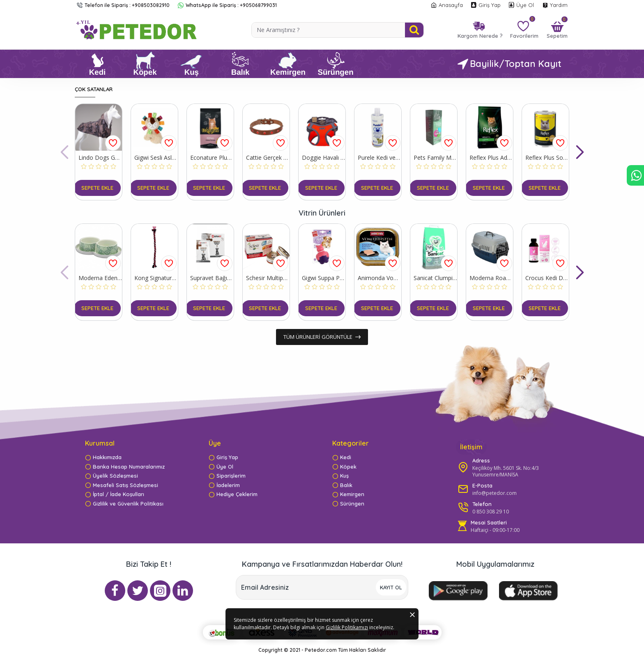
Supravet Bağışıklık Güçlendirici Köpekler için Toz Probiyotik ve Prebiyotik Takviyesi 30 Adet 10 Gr (212, 278)
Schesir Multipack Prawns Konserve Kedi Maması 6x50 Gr (268, 278)
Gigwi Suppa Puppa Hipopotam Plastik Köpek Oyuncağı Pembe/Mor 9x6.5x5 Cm (324, 278)
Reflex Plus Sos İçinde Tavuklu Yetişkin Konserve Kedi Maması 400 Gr (547, 158)
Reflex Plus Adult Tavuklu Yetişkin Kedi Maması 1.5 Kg (491, 158)
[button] (64, 152)
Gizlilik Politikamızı (292, 639)
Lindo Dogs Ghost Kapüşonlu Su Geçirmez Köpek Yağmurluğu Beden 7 (100, 158)
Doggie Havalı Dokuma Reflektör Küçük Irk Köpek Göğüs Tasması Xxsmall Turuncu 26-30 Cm (324, 158)
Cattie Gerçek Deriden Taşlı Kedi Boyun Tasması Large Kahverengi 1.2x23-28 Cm (268, 158)
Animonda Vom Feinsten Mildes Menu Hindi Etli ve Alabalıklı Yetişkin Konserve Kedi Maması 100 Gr (379, 278)
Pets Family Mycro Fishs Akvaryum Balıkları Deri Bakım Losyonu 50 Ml (435, 158)
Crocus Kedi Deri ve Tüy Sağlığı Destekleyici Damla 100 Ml (547, 278)
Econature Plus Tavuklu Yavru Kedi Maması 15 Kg (212, 158)
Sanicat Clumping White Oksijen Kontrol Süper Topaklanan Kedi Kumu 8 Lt (435, 278)
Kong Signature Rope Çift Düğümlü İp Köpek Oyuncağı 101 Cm (156, 278)
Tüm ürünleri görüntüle (318, 337)
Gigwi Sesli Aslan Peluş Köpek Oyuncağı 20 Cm (156, 158)
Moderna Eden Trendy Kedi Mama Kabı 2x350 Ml (100, 278)
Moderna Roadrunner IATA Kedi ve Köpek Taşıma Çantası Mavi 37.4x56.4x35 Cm (491, 278)
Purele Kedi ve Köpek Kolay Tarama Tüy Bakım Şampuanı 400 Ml (379, 158)
